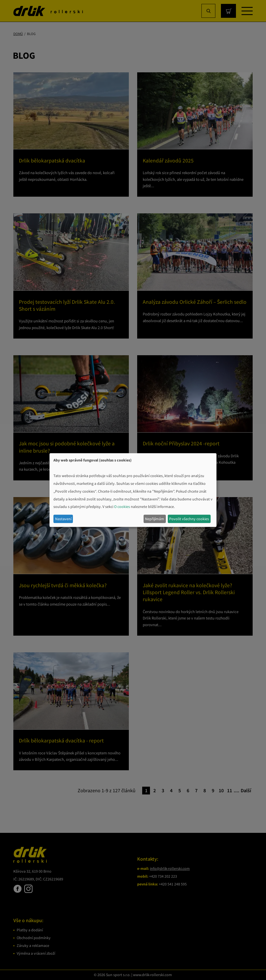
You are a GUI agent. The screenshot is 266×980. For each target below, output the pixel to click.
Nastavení (63, 519)
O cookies (122, 507)
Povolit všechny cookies (189, 519)
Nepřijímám (155, 519)
